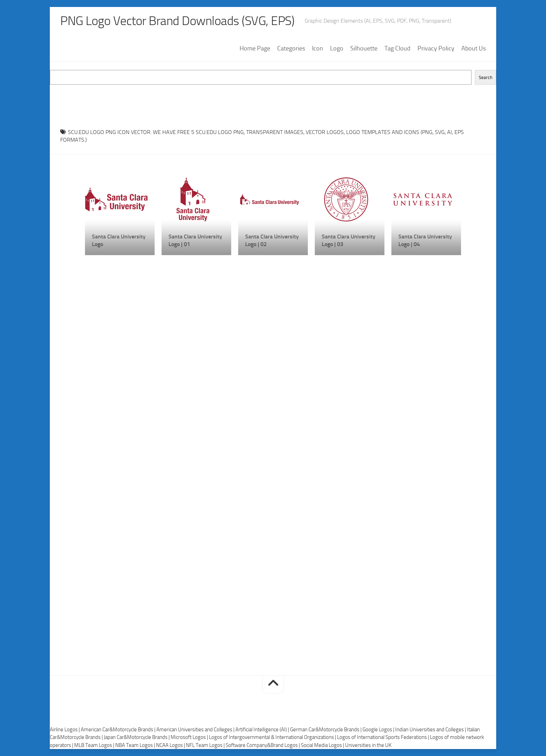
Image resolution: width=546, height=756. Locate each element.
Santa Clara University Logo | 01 (195, 240)
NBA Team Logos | (136, 745)
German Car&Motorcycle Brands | (326, 730)
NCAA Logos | (171, 745)
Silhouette (364, 48)
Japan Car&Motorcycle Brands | (137, 737)
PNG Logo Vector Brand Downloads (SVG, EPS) (177, 21)
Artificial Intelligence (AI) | (263, 730)
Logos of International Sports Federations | (384, 737)
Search (486, 77)
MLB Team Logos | (95, 745)
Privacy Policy (436, 48)
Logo (337, 48)
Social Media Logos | (323, 745)
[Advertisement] (273, 100)
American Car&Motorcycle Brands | (119, 730)
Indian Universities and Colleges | (431, 730)
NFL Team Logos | (206, 745)
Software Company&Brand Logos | (263, 745)
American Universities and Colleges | (196, 730)
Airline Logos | (65, 730)
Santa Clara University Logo (119, 240)
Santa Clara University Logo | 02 (272, 240)
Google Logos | (379, 730)
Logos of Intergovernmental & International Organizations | (273, 737)
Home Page (255, 48)
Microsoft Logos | (190, 737)
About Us (474, 48)
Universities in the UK (368, 745)
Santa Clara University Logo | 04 (425, 240)
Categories (291, 48)
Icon (318, 48)
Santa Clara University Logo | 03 (349, 240)
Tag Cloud (397, 48)
